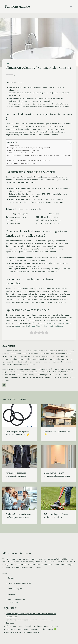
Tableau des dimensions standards (24, 153)
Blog (7, 64)
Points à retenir (14, 145)
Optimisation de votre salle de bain (22, 163)
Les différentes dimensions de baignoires (24, 150)
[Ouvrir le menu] (71, 7)
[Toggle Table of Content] (68, 142)
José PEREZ (9, 346)
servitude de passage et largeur (58, 323)
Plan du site (13, 602)
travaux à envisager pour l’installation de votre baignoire (39, 326)
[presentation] (20, 415)
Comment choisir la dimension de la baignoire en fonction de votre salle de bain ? (39, 157)
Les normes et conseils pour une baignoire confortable (29, 161)
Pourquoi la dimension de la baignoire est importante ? (29, 148)
